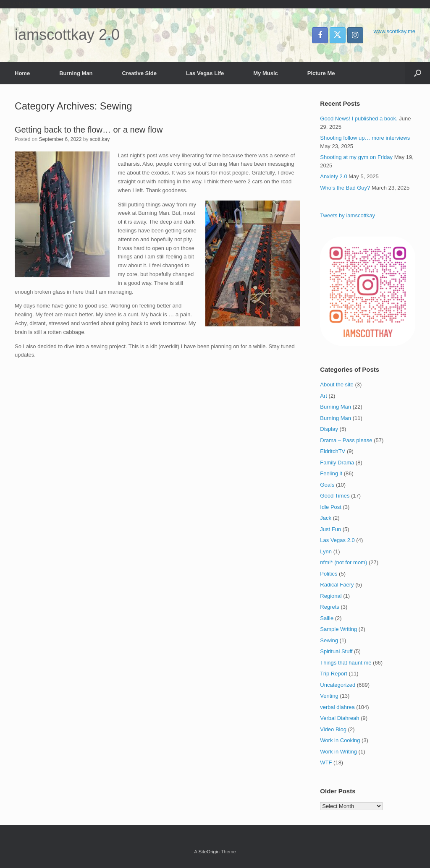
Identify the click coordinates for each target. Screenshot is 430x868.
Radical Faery (337, 585)
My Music (266, 73)
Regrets (330, 607)
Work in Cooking (340, 740)
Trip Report (334, 674)
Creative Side (139, 73)
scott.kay (100, 139)
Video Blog (333, 729)
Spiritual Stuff (336, 651)
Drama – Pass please (346, 440)
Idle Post (331, 507)
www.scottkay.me (395, 31)
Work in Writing (338, 752)
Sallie (327, 618)
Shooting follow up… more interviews (365, 138)
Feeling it (331, 473)
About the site (337, 384)
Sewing (329, 640)
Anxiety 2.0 (333, 176)
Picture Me (321, 73)
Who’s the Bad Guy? (345, 188)
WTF (326, 762)
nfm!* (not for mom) (343, 562)
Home (22, 73)
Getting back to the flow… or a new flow (89, 130)
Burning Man (76, 73)
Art (324, 396)
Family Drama (337, 463)
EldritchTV (333, 451)
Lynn (326, 551)
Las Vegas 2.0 (337, 540)
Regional (331, 596)
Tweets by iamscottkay (347, 215)
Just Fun (330, 529)
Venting (329, 696)
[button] (418, 73)
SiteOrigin (209, 852)
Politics (329, 574)
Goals (327, 485)
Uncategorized (338, 685)
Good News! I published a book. (359, 119)
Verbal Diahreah (340, 718)
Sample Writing (338, 629)
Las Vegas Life (205, 73)
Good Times (335, 496)
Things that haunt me (346, 663)
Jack (326, 518)
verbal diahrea (337, 707)
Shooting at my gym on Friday (356, 157)
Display (329, 429)
